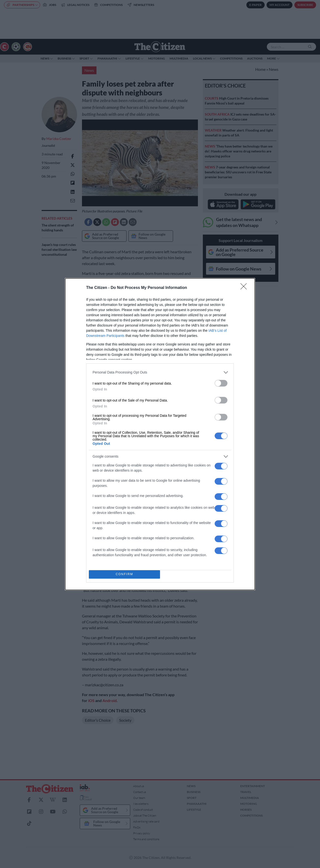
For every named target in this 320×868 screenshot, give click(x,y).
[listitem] (160, 372)
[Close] (245, 288)
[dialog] (160, 434)
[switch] (221, 383)
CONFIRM (124, 574)
